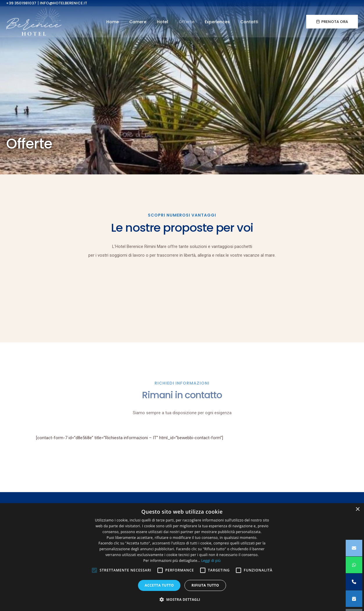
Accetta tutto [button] (159, 585)
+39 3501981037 (21, 3)
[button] (182, 600)
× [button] (357, 509)
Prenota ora (332, 22)
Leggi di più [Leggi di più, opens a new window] (211, 561)
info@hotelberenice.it (63, 3)
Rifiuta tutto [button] (205, 585)
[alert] (182, 557)
